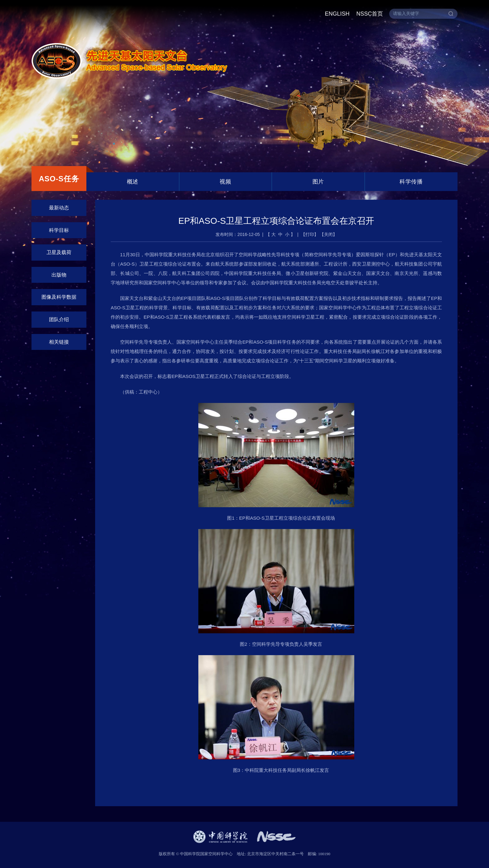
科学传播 (411, 182)
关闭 (328, 234)
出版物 (59, 275)
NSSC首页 (370, 14)
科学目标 (59, 230)
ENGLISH (337, 14)
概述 (133, 182)
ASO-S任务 (59, 179)
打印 (310, 234)
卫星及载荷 (59, 252)
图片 (318, 182)
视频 (225, 182)
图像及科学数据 (59, 297)
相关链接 (59, 342)
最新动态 (59, 208)
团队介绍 (59, 319)
